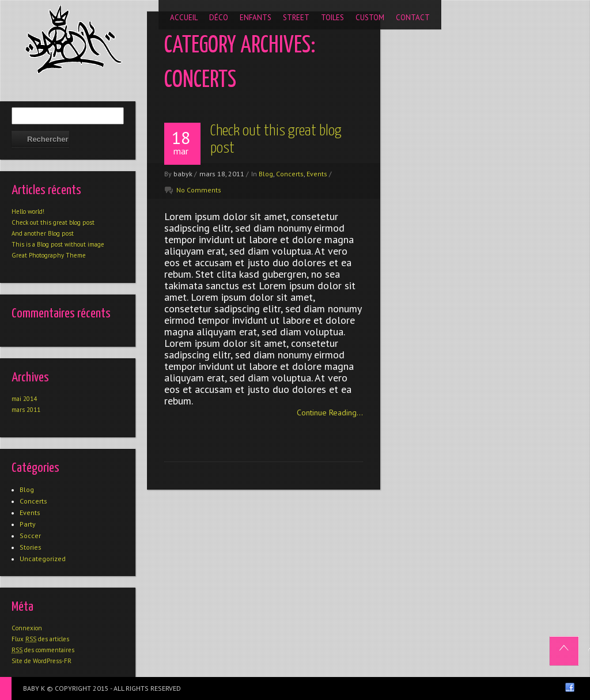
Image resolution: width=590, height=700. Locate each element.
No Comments (199, 190)
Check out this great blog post (53, 222)
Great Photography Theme (49, 255)
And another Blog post (43, 233)
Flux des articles (40, 639)
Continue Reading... (330, 413)
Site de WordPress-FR (41, 661)
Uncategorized (43, 559)
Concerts (290, 174)
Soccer (30, 536)
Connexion (27, 628)
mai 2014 (24, 399)
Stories (31, 547)
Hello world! (28, 211)
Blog (266, 174)
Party (28, 524)
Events (317, 174)
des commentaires (43, 650)
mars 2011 (26, 410)
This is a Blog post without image (58, 244)
